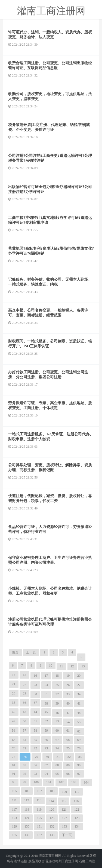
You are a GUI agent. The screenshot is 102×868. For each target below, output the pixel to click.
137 (39, 835)
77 (14, 757)
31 (46, 694)
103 (74, 782)
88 (57, 765)
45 (46, 712)
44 (35, 712)
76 (79, 748)
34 (79, 694)
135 (14, 835)
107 (39, 791)
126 (52, 818)
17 (46, 676)
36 (24, 703)
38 (46, 703)
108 (52, 791)
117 (14, 810)
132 (52, 826)
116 (76, 801)
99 (24, 782)
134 (77, 826)
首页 (15, 652)
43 (24, 712)
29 (24, 693)
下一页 (67, 835)
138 (52, 835)
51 (35, 721)
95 (57, 774)
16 (35, 676)
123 (14, 818)
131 (39, 826)
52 (46, 721)
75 (68, 748)
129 (14, 826)
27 (79, 685)
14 (14, 675)
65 (35, 740)
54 (68, 722)
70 (14, 748)
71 (24, 748)
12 (72, 666)
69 (79, 740)
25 (57, 685)
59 (46, 731)
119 (39, 810)
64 (24, 740)
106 (27, 791)
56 (14, 731)
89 (68, 765)
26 (68, 685)
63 (14, 740)
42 (14, 712)
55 (79, 722)
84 (14, 765)
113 (39, 800)
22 (24, 685)
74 (57, 748)
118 (27, 810)
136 (27, 835)
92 (24, 774)
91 (14, 774)
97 (79, 774)
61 (68, 731)
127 (64, 818)
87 (46, 765)
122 (77, 810)
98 (14, 782)
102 (61, 782)
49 (14, 721)
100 (36, 782)
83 (80, 757)
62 (79, 731)
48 (79, 713)
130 (27, 826)
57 (24, 731)
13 (83, 666)
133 (64, 826)
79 (36, 757)
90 (79, 765)
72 (35, 748)
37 (35, 703)
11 (61, 666)
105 (14, 791)
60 (57, 731)
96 (68, 774)
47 (68, 713)
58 (35, 731)
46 (57, 713)
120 (52, 810)
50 (24, 721)
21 (14, 684)
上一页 (31, 652)
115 (64, 801)
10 (51, 665)
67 (57, 740)
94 (46, 774)
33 (68, 694)
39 (57, 703)
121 (64, 810)
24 (46, 685)
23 (35, 685)
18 (57, 676)
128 (77, 818)
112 (27, 800)
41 (79, 703)
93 (35, 774)
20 (79, 676)
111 (14, 800)
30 (35, 694)
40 (68, 703)
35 (14, 703)
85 (24, 765)
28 (14, 693)
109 (64, 792)
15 (24, 675)
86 (35, 765)
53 (57, 721)
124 (27, 818)
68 (68, 740)
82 (69, 757)
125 (39, 818)
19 (68, 676)
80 (47, 757)
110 (77, 792)
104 (86, 782)
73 (46, 748)
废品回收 (35, 861)
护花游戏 (49, 861)
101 (49, 782)
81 (58, 757)
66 (46, 740)
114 (51, 801)
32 (57, 694)
